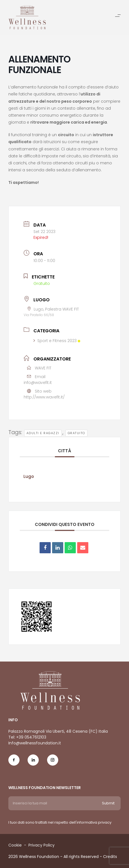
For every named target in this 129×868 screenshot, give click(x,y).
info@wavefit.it (38, 383)
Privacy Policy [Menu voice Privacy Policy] (42, 845)
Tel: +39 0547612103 (27, 737)
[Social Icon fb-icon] (14, 763)
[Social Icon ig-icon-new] (53, 763)
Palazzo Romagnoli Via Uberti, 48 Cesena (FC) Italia (58, 731)
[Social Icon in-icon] (33, 763)
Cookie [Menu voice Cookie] (15, 845)
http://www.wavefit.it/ (44, 397)
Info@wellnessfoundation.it (35, 743)
